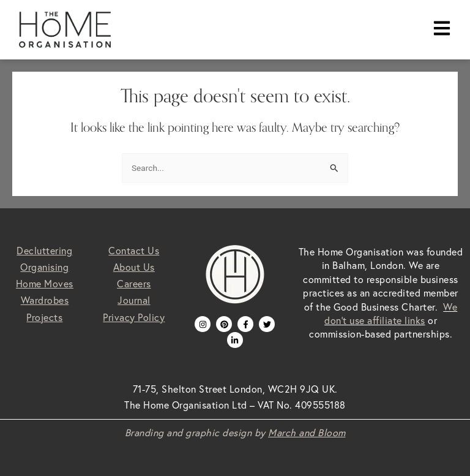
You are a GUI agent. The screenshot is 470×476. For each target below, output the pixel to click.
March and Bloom (307, 433)
